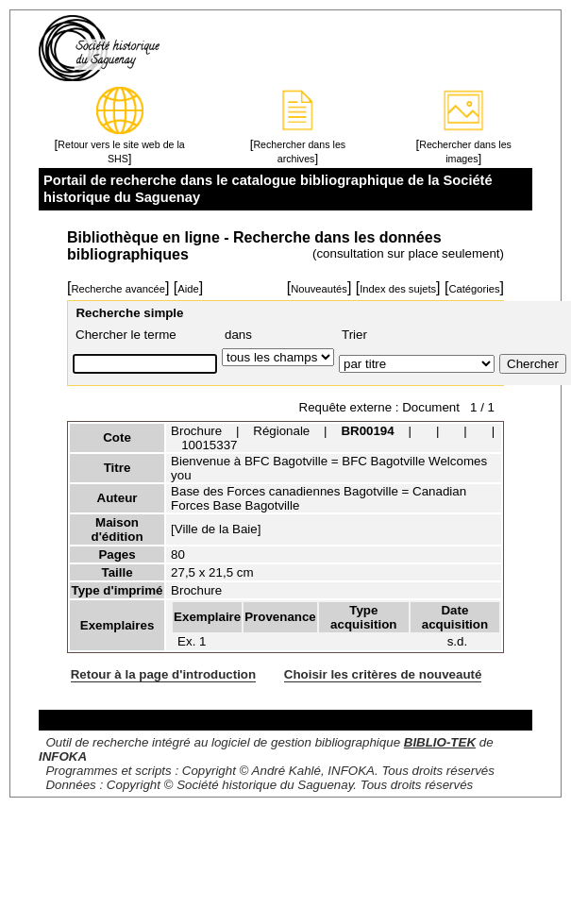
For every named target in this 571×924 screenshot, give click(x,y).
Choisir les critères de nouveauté (383, 674)
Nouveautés (319, 289)
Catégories (474, 289)
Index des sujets (398, 289)
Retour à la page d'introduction (163, 674)
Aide (188, 289)
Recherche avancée (118, 289)
